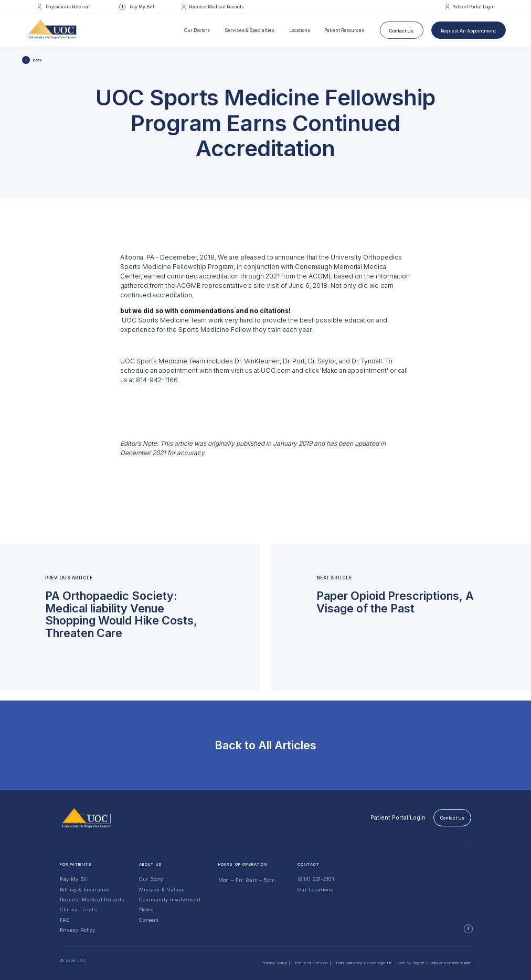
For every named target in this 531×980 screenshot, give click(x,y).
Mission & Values (162, 890)
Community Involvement (170, 900)
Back (38, 60)
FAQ (65, 920)
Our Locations (316, 890)
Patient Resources (344, 30)
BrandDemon (459, 963)
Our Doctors (197, 30)
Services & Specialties (249, 30)
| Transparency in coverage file (362, 963)
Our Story (151, 879)
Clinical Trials (78, 909)
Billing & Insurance (85, 890)
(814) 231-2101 (316, 879)
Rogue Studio (425, 963)
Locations (300, 30)
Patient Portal (398, 817)
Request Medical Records (92, 900)
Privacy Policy (78, 930)
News (146, 909)
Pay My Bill (74, 879)
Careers (149, 920)
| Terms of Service (310, 963)
